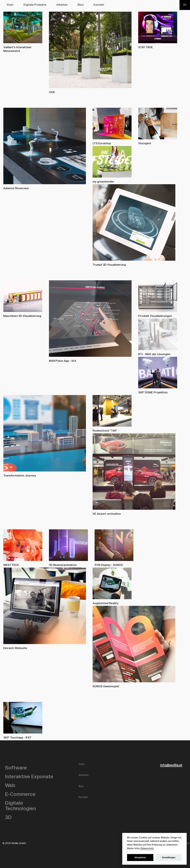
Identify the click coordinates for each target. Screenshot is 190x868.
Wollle (173, 29)
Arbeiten (62, 5)
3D (8, 818)
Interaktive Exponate (29, 777)
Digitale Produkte (35, 5)
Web (10, 786)
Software (16, 768)
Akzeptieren (140, 857)
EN (185, 5)
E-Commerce (20, 795)
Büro (81, 5)
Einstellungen (169, 857)
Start (10, 5)
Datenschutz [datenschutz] (147, 848)
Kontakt (99, 5)
